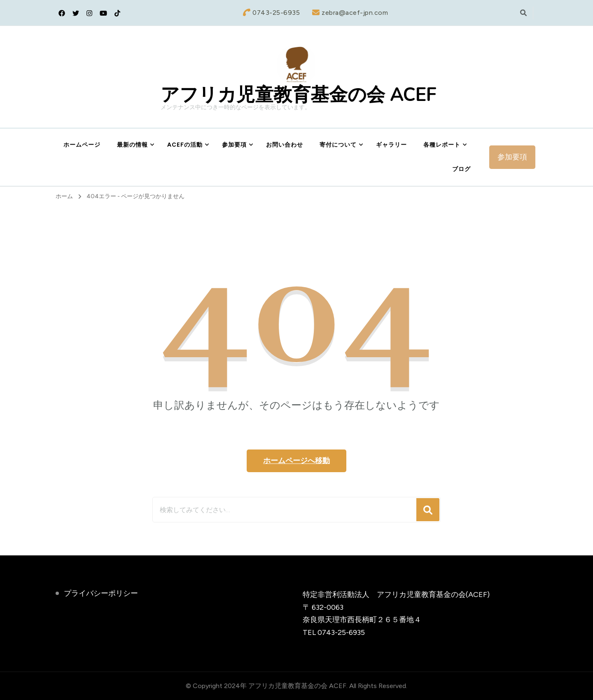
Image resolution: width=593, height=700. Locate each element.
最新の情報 (132, 145)
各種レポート (442, 145)
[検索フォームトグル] (523, 13)
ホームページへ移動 (296, 461)
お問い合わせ (285, 145)
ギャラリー (391, 145)
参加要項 (234, 145)
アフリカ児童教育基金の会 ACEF (299, 95)
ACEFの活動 (185, 145)
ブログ (461, 169)
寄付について (338, 145)
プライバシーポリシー (101, 593)
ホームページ (82, 145)
